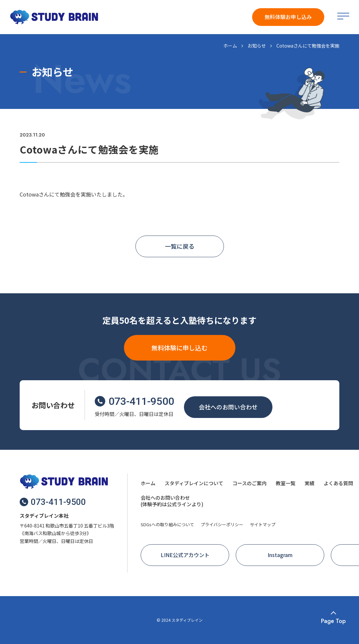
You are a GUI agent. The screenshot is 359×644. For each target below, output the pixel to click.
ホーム (230, 46)
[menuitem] (148, 484)
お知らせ (257, 46)
